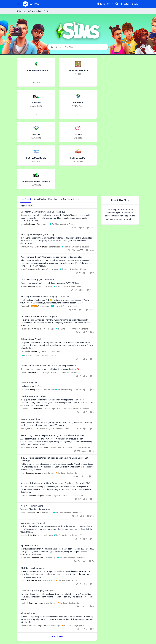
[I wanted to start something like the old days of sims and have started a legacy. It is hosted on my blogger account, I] (57, 490)
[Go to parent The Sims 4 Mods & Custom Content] (71, 329)
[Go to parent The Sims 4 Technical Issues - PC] (67, 535)
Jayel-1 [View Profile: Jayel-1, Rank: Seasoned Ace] (23, 513)
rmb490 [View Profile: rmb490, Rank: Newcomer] (24, 372)
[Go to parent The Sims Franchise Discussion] (66, 513)
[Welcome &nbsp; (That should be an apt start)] (57, 509)
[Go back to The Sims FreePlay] (78, 158)
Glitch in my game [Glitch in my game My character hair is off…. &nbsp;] (29, 383)
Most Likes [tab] (53, 199)
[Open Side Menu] (19, 4)
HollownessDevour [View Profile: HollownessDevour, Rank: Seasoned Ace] (28, 448)
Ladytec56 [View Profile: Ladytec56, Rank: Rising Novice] (25, 390)
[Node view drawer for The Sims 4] (36, 114)
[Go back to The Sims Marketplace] (78, 71)
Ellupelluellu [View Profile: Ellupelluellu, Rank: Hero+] (25, 306)
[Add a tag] (31, 206)
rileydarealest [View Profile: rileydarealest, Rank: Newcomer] (26, 329)
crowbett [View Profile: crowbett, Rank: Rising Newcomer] (24, 603)
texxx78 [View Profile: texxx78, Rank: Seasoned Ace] (24, 286)
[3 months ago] (42, 224)
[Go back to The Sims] (78, 135)
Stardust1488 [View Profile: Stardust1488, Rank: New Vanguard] (26, 496)
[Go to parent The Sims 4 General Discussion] (75, 247)
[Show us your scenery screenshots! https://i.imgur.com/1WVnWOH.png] (57, 283)
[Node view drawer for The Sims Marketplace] (78, 82)
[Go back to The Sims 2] (36, 135)
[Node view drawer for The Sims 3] (78, 114)
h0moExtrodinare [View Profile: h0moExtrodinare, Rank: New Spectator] (28, 626)
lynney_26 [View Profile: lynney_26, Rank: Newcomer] (25, 429)
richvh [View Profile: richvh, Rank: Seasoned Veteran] (23, 580)
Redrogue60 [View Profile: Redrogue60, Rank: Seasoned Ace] (25, 558)
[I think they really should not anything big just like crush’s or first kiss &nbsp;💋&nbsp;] (57, 369)
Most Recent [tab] (26, 199)
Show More (57, 637)
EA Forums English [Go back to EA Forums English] (34, 11)
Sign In (135, 4)
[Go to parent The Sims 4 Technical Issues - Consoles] (39, 355)
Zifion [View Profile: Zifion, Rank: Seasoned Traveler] (23, 473)
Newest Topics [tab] (40, 199)
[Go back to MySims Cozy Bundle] (36, 158)
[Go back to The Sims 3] (78, 103)
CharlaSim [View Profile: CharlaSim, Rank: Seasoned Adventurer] (25, 247)
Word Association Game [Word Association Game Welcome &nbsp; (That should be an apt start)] (32, 506)
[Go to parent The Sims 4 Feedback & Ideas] (72, 269)
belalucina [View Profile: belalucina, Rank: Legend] (25, 224)
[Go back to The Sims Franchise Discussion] (36, 182)
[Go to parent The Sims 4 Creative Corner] (62, 224)
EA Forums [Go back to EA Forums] (21, 11)
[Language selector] (105, 4)
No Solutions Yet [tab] (67, 199)
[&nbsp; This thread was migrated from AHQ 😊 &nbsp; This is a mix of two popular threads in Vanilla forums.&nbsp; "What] (57, 301)
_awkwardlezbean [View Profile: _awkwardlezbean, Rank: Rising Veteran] (28, 351)
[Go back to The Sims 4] (36, 103)
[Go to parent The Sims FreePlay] (63, 390)
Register (125, 4)
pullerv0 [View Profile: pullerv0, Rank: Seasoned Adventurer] (24, 269)
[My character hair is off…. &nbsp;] (57, 386)
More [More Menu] (79, 199)
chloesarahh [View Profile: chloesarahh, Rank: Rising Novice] (25, 409)
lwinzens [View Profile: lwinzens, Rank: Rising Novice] (24, 535)
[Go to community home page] (31, 4)
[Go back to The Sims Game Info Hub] (36, 71)
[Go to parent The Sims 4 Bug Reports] (65, 473)
